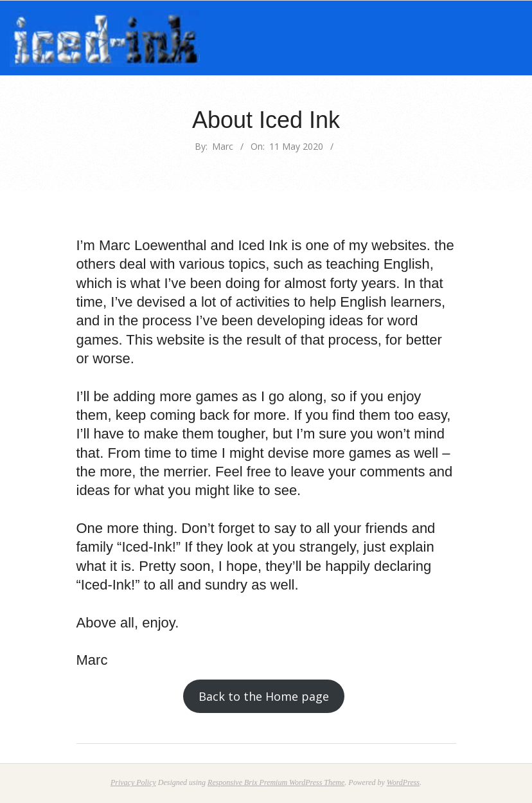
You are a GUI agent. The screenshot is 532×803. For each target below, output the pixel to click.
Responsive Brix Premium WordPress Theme (276, 782)
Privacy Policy (133, 782)
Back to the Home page (264, 696)
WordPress (403, 782)
